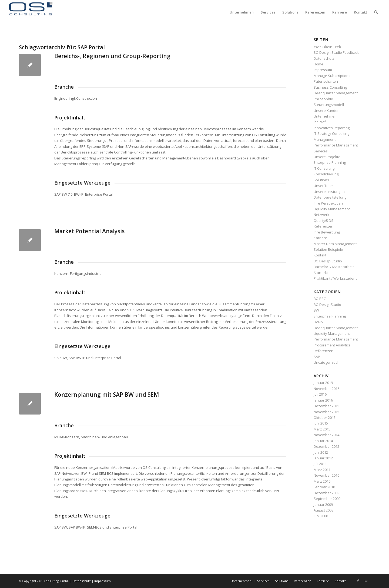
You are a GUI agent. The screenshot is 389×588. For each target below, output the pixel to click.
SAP (317, 357)
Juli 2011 (320, 464)
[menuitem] (242, 12)
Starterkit (321, 273)
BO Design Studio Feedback (336, 52)
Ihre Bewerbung (327, 232)
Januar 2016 (323, 400)
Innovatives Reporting (332, 128)
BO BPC (320, 299)
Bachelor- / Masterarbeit (334, 267)
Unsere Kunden (327, 111)
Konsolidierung (326, 174)
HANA (318, 322)
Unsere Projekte (327, 157)
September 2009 (327, 499)
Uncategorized (326, 362)
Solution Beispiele (328, 249)
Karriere (320, 238)
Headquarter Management (336, 93)
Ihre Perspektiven (328, 203)
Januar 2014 (323, 441)
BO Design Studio (328, 261)
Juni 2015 (321, 423)
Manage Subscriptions (332, 76)
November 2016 (326, 389)
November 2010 (326, 475)
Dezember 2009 (326, 493)
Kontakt (320, 255)
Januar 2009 (323, 505)
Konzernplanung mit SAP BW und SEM (107, 395)
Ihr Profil (321, 122)
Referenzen (323, 226)
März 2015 (322, 429)
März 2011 (322, 470)
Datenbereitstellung (330, 197)
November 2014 (326, 435)
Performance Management (336, 145)
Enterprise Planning (330, 162)
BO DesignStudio (327, 305)
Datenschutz (324, 58)
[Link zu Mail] (366, 581)
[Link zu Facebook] (358, 581)
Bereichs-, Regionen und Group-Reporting (112, 56)
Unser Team (324, 186)
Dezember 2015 (326, 406)
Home (318, 64)
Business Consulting (330, 87)
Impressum (323, 70)
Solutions (321, 180)
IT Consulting (324, 168)
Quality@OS (323, 220)
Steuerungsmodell (329, 105)
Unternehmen (325, 116)
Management (325, 139)
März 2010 (322, 481)
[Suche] (376, 12)
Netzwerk (321, 215)
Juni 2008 (321, 516)
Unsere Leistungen (329, 192)
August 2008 (323, 510)
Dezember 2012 (326, 446)
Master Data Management (335, 244)
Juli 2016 (320, 394)
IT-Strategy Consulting (331, 133)
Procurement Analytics (332, 345)
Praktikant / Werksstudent (335, 278)
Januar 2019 (323, 383)
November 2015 (326, 412)
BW (316, 310)
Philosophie (323, 99)
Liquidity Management (332, 209)
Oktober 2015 (325, 417)
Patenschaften (326, 81)
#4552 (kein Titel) (327, 47)
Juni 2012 (321, 452)
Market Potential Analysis (89, 231)
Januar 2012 (323, 458)
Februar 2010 (324, 487)
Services (321, 151)
